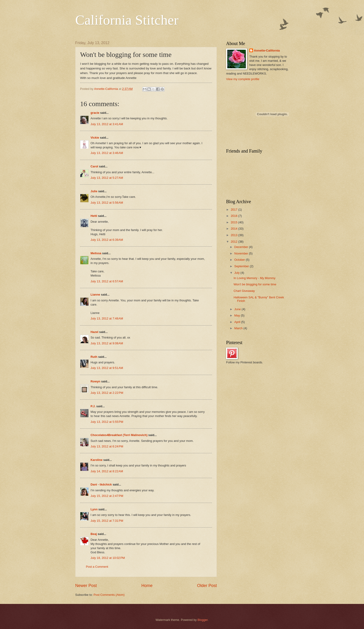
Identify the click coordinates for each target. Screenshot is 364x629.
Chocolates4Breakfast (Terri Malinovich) (119, 435)
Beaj (94, 534)
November (242, 253)
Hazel (94, 332)
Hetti (94, 216)
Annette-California (267, 51)
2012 (234, 242)
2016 (234, 216)
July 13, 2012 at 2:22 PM (107, 393)
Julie (94, 191)
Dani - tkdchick (101, 484)
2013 (234, 235)
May (237, 315)
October (240, 260)
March (239, 328)
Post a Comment (97, 567)
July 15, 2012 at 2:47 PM (107, 496)
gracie (95, 113)
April (238, 322)
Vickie (95, 138)
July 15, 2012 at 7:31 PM (107, 521)
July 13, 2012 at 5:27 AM (107, 178)
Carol (94, 166)
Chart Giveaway (244, 291)
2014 (234, 229)
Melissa (96, 253)
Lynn (94, 509)
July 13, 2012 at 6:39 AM (107, 240)
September (242, 266)
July (237, 273)
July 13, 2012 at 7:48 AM (107, 318)
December (242, 247)
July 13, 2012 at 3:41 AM (107, 124)
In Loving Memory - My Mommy (254, 278)
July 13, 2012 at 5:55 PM (107, 422)
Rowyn (95, 381)
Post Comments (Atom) (109, 595)
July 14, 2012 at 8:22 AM (107, 471)
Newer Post (86, 586)
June (238, 309)
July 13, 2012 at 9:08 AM (107, 343)
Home (147, 586)
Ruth (94, 357)
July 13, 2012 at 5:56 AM (107, 203)
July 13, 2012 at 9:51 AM (107, 368)
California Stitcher (127, 20)
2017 (234, 210)
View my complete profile (243, 79)
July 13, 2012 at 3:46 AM (107, 153)
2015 (234, 222)
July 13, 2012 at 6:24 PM (107, 446)
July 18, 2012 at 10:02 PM (108, 558)
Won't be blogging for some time (255, 284)
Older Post (207, 586)
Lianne (95, 295)
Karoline (97, 460)
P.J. (93, 406)
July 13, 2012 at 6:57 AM (107, 281)
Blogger (203, 620)
